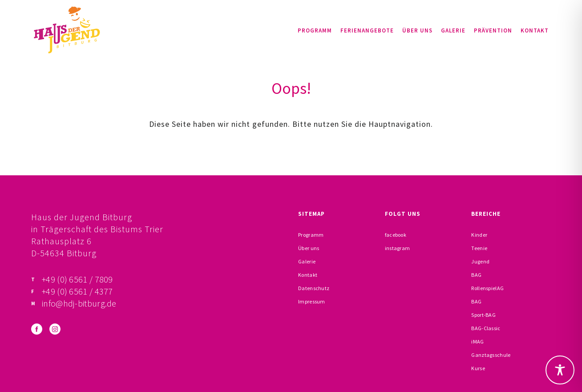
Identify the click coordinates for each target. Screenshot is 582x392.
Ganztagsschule (491, 355)
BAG (476, 275)
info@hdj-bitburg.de (79, 303)
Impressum (312, 301)
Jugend (480, 261)
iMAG (477, 341)
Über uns (417, 30)
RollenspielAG (487, 288)
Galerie (453, 30)
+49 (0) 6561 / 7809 (77, 279)
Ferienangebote (367, 30)
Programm (315, 30)
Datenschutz (314, 288)
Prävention (493, 30)
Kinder (479, 235)
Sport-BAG (483, 315)
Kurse (478, 368)
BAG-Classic (486, 328)
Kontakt (535, 30)
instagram (398, 248)
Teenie (479, 248)
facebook (396, 235)
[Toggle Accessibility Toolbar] (560, 370)
